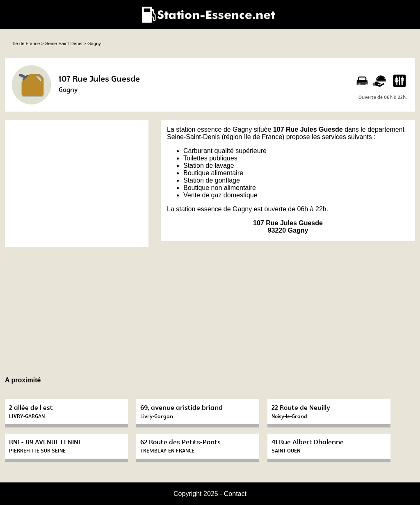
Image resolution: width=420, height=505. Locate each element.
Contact (235, 494)
